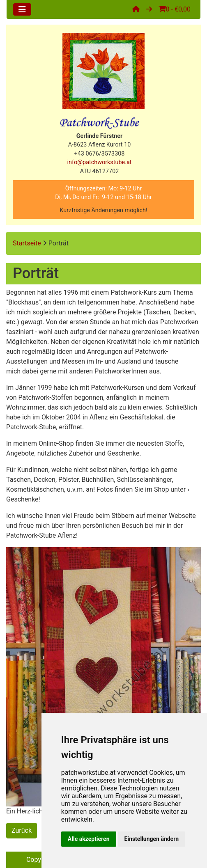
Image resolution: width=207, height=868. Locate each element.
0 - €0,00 (175, 9)
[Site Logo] (103, 71)
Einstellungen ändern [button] (152, 839)
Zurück (22, 830)
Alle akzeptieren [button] (89, 839)
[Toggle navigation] (22, 9)
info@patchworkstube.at (100, 162)
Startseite (27, 243)
